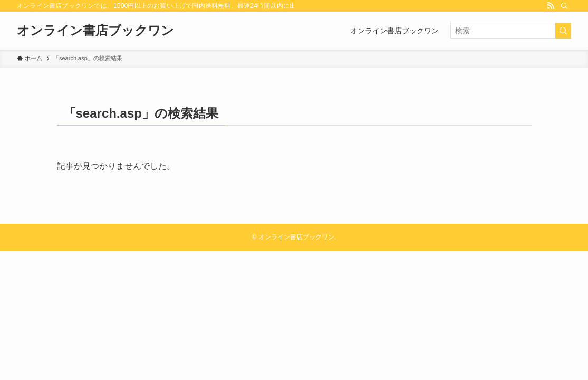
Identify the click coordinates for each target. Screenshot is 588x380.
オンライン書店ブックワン (95, 31)
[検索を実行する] (563, 31)
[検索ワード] (511, 31)
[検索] (564, 6)
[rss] (551, 6)
